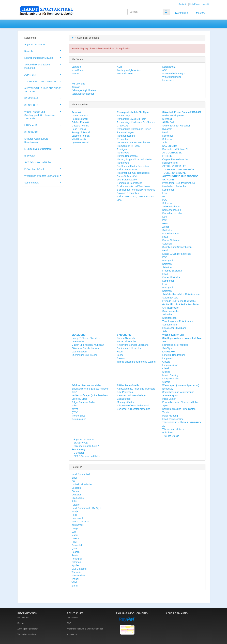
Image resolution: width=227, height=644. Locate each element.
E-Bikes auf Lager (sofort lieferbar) (90, 395)
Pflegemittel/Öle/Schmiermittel (133, 406)
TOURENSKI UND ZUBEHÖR (44, 81)
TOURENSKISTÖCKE (174, 173)
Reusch (166, 223)
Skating (166, 372)
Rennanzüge (124, 116)
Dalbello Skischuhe (82, 484)
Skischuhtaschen (171, 311)
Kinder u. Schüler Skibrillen (176, 254)
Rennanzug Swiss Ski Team (132, 119)
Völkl (165, 142)
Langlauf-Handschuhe (174, 355)
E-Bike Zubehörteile (44, 169)
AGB (119, 67)
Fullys (75, 406)
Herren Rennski (80, 119)
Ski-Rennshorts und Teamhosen (134, 186)
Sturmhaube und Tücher (84, 355)
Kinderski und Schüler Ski (176, 149)
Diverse (76, 491)
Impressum (168, 80)
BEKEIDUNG (44, 98)
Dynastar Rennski (81, 142)
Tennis (166, 412)
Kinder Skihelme (171, 240)
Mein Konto (194, 4)
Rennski (44, 51)
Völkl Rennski (79, 139)
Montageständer (125, 402)
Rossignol (122, 149)
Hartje (75, 511)
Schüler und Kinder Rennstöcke (134, 166)
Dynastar (167, 129)
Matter (75, 535)
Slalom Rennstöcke (127, 169)
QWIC (75, 412)
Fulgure (76, 505)
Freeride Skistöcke (172, 271)
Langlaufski (168, 358)
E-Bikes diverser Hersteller (44, 149)
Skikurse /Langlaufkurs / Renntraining (37, 140)
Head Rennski (79, 129)
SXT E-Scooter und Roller (87, 456)
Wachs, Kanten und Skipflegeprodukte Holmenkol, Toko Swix (44, 114)
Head (165, 132)
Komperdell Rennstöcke (130, 183)
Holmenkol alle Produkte (175, 345)
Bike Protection (125, 392)
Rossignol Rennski (81, 132)
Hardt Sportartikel (81, 474)
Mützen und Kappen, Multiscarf (88, 345)
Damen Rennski (80, 116)
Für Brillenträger (171, 234)
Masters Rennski (80, 126)
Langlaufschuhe (171, 379)
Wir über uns (78, 84)
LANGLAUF (44, 125)
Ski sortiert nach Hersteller (176, 126)
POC (165, 200)
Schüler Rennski (80, 122)
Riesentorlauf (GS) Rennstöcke (133, 173)
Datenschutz (169, 67)
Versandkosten (125, 74)
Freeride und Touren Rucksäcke (179, 301)
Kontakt (205, 4)
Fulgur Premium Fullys (83, 402)
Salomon (167, 139)
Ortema (76, 538)
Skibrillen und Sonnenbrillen (177, 247)
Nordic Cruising (170, 375)
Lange (120, 355)
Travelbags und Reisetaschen (178, 321)
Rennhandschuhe (126, 136)
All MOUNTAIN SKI (172, 153)
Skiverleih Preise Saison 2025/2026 (44, 65)
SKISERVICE (80, 443)
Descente (77, 488)
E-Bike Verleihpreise (173, 116)
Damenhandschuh (172, 210)
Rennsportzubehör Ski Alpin (44, 58)
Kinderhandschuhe (172, 213)
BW (74, 481)
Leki (164, 193)
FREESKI (167, 156)
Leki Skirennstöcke (127, 180)
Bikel (74, 478)
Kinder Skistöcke (171, 277)
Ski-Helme (168, 230)
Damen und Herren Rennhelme (133, 142)
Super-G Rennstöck (127, 176)
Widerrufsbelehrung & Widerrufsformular (85, 629)
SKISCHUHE (44, 105)
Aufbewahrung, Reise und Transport (136, 389)
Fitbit (74, 501)
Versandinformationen (83, 94)
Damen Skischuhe (127, 338)
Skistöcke (167, 267)
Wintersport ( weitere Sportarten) (44, 176)
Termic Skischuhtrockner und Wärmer (137, 362)
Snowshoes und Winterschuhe (178, 392)
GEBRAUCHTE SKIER (174, 166)
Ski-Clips (167, 348)
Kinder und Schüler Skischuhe (133, 345)
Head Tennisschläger (173, 419)
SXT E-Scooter (79, 569)
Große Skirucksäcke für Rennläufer (181, 304)
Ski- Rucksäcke (170, 308)
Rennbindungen (125, 132)
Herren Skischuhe (126, 341)
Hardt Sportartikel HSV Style (87, 508)
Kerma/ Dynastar (80, 522)
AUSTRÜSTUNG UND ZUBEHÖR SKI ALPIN (44, 89)
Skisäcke (167, 314)
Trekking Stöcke (171, 436)
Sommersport (44, 182)
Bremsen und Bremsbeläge (131, 395)
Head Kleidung (170, 416)
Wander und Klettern (173, 429)
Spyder (75, 565)
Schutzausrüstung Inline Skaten (179, 409)
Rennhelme (123, 139)
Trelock (75, 579)
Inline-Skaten (169, 399)
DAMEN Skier (170, 146)
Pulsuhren (168, 433)
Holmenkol (77, 518)
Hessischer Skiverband (174, 328)
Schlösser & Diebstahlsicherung (134, 409)
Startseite (183, 4)
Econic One (78, 498)
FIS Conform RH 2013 (129, 146)
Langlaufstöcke (170, 365)
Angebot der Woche (84, 439)
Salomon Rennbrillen (128, 193)
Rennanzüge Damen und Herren (134, 129)
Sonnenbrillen (170, 325)
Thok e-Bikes (79, 416)
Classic (166, 362)
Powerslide (77, 545)
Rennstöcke (123, 153)
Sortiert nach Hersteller (129, 348)
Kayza (75, 409)
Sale (165, 331)
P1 (164, 196)
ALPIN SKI (44, 74)
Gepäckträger (124, 399)
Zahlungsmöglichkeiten (129, 70)
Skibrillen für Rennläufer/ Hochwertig (136, 190)
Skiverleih (167, 119)
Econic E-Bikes (80, 399)
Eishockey (168, 389)
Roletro (75, 555)
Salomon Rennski (81, 136)
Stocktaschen (169, 318)
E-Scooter (78, 453)
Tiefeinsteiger (79, 419)
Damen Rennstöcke (127, 156)
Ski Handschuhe (171, 207)
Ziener (166, 227)
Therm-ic (76, 572)
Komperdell (168, 190)
